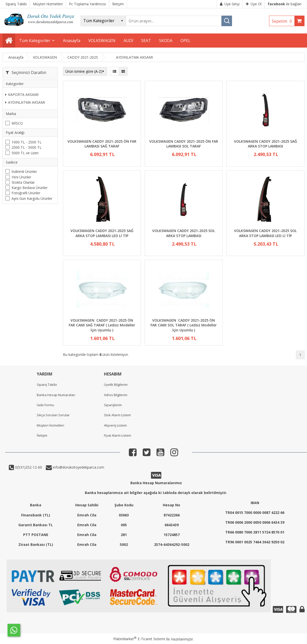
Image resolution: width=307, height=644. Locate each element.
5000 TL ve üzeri (25, 153)
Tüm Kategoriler (35, 41)
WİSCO (17, 123)
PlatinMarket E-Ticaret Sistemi (139, 639)
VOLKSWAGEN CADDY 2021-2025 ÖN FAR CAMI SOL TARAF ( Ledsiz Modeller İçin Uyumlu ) (184, 325)
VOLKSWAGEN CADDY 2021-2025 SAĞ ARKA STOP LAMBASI (265, 144)
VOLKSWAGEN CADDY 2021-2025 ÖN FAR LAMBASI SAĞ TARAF (102, 144)
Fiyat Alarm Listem (118, 435)
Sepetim (283, 21)
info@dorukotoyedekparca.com (78, 467)
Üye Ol (254, 4)
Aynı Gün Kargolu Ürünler (32, 198)
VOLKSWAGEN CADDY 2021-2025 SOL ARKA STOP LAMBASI (184, 233)
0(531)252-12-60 (28, 467)
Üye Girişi (230, 4)
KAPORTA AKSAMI (22, 94)
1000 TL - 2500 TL (27, 142)
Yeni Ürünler (21, 177)
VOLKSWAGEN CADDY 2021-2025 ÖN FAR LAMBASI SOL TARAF (184, 144)
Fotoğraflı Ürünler (26, 193)
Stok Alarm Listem (117, 415)
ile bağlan (285, 4)
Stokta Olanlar (23, 182)
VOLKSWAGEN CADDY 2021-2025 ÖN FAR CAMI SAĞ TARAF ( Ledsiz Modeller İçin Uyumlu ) (102, 325)
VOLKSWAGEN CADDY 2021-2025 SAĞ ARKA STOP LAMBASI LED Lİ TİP (102, 233)
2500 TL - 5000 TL (27, 147)
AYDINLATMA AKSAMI (25, 102)
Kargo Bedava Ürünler (30, 188)
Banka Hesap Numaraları (56, 395)
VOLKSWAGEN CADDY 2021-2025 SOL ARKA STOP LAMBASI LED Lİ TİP (265, 233)
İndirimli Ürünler (24, 172)
